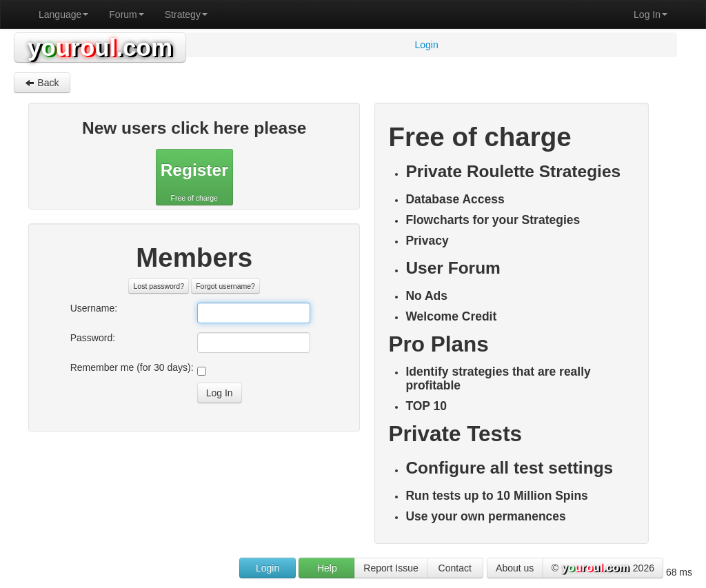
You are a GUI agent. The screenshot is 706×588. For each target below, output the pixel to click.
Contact (455, 568)
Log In (650, 14)
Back (42, 83)
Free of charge (194, 179)
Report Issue (391, 568)
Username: (94, 308)
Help (327, 568)
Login (268, 568)
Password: (93, 338)
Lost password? (159, 286)
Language (63, 14)
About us (515, 568)
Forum (126, 14)
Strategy (186, 14)
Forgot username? (225, 286)
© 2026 (603, 569)
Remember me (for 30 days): (132, 367)
